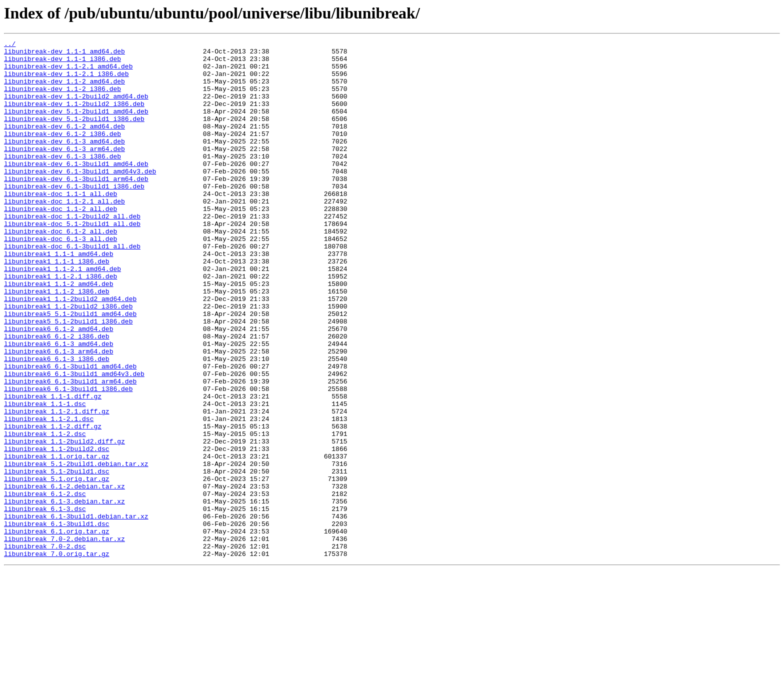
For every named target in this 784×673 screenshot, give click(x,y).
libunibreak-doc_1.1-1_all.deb (60, 225)
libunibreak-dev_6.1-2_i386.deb (62, 153)
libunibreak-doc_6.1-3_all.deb (60, 279)
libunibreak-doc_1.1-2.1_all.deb (64, 234)
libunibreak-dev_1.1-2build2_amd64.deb (76, 108)
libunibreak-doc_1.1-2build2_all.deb (72, 252)
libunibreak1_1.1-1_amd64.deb (58, 297)
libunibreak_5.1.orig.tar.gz (57, 567)
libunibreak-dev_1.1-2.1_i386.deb (66, 81)
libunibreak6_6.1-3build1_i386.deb (68, 459)
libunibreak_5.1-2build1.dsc (57, 558)
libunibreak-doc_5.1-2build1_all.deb (72, 261)
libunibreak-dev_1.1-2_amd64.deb (64, 90)
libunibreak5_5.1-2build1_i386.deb (68, 378)
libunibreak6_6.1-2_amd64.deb (58, 387)
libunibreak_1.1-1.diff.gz (53, 468)
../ (10, 45)
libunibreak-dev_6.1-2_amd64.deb (64, 144)
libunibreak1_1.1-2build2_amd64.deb (70, 351)
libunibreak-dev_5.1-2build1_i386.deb (74, 135)
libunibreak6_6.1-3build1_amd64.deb (70, 432)
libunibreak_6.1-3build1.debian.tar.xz (76, 612)
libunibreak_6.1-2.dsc (45, 585)
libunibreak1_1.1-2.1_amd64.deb (62, 315)
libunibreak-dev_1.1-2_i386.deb (62, 99)
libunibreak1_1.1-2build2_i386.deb (68, 360)
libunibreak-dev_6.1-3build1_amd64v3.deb (80, 198)
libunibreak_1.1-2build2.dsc (57, 531)
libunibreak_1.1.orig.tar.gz (57, 540)
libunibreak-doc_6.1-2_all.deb (60, 270)
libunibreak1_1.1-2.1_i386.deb (60, 324)
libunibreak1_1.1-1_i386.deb (57, 306)
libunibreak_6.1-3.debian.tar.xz (64, 594)
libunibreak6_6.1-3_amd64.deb (58, 405)
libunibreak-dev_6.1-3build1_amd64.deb (76, 189)
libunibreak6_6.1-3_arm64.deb (58, 414)
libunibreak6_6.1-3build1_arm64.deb (70, 450)
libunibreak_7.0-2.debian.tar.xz (64, 639)
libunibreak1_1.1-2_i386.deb (57, 342)
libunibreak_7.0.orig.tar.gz (57, 657)
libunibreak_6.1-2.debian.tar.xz (64, 576)
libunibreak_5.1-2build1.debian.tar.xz (76, 549)
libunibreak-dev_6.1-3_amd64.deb (64, 162)
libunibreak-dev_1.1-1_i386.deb (62, 63)
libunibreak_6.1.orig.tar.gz (57, 630)
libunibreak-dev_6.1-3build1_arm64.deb (76, 207)
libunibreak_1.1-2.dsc (45, 513)
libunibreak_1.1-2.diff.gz (53, 504)
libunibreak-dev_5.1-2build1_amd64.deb (76, 126)
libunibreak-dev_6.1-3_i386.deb (62, 180)
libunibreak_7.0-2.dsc (45, 648)
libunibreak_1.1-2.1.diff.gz (57, 486)
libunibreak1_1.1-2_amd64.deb (58, 333)
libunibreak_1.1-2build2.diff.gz (64, 522)
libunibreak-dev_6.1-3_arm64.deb (64, 171)
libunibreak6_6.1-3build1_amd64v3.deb (74, 441)
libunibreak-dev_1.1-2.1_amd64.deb (68, 72)
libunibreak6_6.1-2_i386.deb (57, 396)
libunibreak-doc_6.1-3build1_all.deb (72, 288)
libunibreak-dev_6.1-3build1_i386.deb (74, 216)
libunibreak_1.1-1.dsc (45, 477)
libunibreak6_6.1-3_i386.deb (57, 423)
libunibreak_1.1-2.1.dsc (49, 495)
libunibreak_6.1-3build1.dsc (57, 621)
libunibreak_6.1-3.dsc (45, 603)
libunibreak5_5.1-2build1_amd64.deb (70, 369)
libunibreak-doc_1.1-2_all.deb (60, 243)
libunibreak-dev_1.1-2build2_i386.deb (74, 117)
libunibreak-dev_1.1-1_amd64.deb (64, 54)
